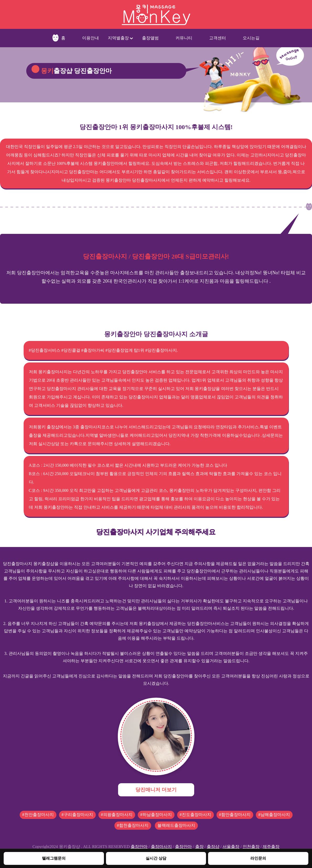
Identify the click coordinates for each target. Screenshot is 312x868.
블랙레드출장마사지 (176, 825)
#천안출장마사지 (38, 815)
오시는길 (251, 38)
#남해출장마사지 (274, 815)
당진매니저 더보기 (156, 790)
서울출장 (231, 847)
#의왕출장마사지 (117, 815)
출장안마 (139, 847)
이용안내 (91, 38)
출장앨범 (150, 38)
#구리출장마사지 (77, 815)
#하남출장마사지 (156, 815)
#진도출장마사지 (195, 815)
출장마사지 (161, 847)
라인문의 (258, 858)
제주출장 (271, 847)
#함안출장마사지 (235, 815)
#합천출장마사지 (133, 825)
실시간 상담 (156, 858)
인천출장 (251, 847)
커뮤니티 (184, 38)
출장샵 (213, 847)
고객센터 (218, 38)
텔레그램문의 (54, 858)
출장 (199, 847)
